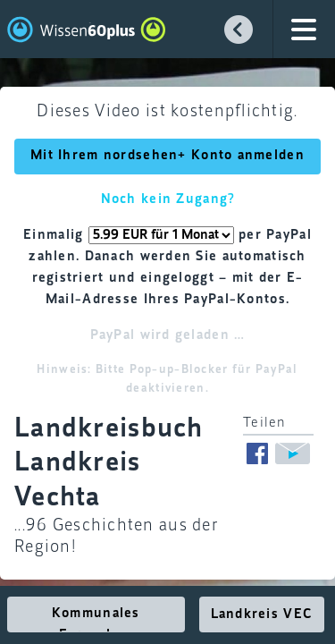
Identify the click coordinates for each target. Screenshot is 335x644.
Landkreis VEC (262, 614)
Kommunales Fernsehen (96, 619)
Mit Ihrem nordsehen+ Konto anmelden (167, 156)
